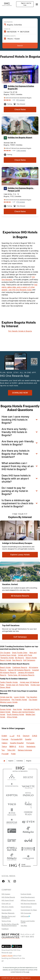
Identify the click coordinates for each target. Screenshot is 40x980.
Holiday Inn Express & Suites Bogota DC (21, 87)
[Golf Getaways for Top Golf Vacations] (20, 637)
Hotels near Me (6, 697)
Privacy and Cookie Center (28, 922)
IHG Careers (6, 894)
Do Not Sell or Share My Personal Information (10, 925)
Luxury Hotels (19, 697)
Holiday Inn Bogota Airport (20, 138)
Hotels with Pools (25, 655)
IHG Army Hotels (8, 907)
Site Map (24, 925)
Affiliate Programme (28, 900)
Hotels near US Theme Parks (17, 685)
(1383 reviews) (21, 151)
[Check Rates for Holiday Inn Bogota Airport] (20, 160)
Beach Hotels (5, 667)
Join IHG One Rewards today (20, 290)
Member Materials (8, 913)
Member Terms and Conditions (8, 917)
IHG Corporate (26, 913)
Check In (7, 29)
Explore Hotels (26, 894)
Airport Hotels (31, 658)
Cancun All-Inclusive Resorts (19, 670)
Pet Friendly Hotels (19, 700)
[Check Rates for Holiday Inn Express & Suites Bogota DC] (20, 109)
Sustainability (7, 910)
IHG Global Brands (8, 897)
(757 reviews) (20, 100)
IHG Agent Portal (8, 900)
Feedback (5, 929)
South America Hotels (15, 714)
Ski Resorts (19, 658)
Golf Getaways (29, 660)
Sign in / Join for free (25, 4)
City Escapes (5, 653)
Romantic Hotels (7, 658)
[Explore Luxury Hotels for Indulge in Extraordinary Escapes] (20, 555)
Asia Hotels (17, 709)
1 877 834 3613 (27, 936)
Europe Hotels (6, 709)
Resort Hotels (6, 660)
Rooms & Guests (10, 36)
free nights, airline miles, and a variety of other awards (19, 287)
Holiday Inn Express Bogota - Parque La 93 (21, 189)
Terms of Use (6, 921)
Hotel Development (28, 897)
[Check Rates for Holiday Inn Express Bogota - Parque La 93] (20, 211)
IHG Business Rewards (29, 903)
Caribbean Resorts (20, 667)
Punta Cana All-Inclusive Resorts (21, 675)
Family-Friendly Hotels (9, 682)
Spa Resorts (17, 660)
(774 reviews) (21, 202)
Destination (8, 22)
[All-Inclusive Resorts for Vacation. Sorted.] (20, 596)
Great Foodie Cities (20, 653)
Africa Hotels (12, 717)
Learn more (7, 955)
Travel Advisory (26, 907)
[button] (37, 4)
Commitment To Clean (29, 910)
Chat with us (6, 903)
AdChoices (25, 916)
